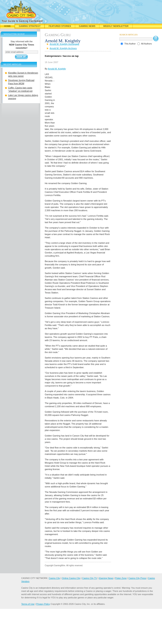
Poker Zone (121, 578)
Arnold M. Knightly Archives (63, 48)
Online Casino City (71, 578)
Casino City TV (90, 578)
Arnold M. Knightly (57, 69)
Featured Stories (60, 26)
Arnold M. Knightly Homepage (64, 44)
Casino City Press (137, 578)
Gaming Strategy (30, 26)
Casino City (54, 578)
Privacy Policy (43, 604)
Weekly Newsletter (116, 26)
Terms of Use (28, 604)
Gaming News (87, 26)
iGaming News (106, 578)
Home (7, 26)
